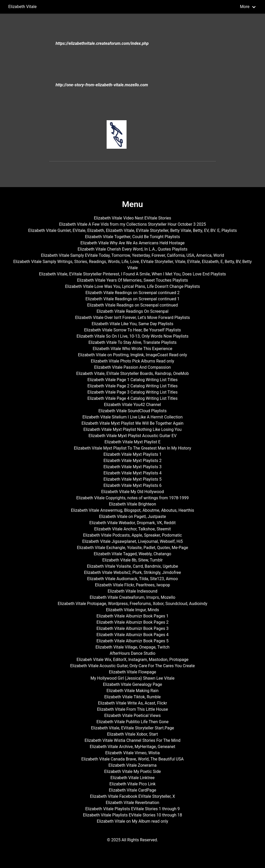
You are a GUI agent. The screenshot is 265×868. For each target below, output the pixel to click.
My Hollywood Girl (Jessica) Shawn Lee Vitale (132, 678)
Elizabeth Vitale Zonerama (132, 765)
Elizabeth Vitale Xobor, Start (133, 734)
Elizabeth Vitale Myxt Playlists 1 (133, 454)
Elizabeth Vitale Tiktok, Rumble (132, 697)
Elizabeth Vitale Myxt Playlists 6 (133, 485)
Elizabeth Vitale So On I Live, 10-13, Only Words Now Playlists (132, 336)
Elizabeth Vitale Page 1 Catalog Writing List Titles (133, 380)
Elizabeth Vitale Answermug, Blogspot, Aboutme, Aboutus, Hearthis (132, 510)
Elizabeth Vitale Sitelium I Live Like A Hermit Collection (132, 417)
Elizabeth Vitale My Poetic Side (133, 771)
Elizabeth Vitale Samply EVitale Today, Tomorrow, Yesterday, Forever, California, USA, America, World (132, 255)
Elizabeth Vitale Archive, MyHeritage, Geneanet (133, 747)
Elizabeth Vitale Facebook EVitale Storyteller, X (133, 796)
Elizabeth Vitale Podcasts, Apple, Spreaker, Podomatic (132, 535)
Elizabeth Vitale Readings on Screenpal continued (132, 305)
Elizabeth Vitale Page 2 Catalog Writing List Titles (133, 386)
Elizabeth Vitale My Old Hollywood (132, 492)
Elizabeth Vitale (22, 7)
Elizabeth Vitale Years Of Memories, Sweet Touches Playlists (132, 280)
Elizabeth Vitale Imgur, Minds (132, 610)
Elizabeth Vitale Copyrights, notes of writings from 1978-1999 (132, 498)
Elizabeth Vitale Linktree (132, 778)
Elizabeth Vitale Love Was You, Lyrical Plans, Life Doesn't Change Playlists (132, 286)
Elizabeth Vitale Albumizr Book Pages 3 (132, 628)
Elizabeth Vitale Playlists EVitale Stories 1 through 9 (132, 809)
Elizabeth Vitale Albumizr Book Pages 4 (132, 635)
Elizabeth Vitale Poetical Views (132, 716)
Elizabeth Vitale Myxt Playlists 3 (133, 467)
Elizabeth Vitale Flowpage (132, 672)
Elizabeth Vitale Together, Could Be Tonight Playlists (132, 237)
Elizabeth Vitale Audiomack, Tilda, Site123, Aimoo (133, 579)
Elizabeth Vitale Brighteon (132, 504)
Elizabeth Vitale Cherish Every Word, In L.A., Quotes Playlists (132, 249)
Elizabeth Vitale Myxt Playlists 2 (133, 461)
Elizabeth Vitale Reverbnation (133, 803)
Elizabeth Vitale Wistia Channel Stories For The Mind (133, 740)
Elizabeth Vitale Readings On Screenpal (132, 311)
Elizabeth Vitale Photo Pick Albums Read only (132, 361)
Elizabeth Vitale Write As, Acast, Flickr (133, 703)
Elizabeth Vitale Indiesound (132, 591)
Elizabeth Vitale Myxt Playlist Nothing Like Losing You (132, 429)
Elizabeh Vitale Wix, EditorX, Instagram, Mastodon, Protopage (132, 660)
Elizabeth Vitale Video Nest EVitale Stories (133, 218)
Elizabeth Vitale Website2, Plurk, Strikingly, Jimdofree (133, 572)
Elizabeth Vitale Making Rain (132, 691)
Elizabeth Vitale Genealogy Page (132, 684)
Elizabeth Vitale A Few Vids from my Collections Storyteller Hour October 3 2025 (132, 224)
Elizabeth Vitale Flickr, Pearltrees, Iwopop (132, 585)
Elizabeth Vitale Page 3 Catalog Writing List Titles (133, 392)
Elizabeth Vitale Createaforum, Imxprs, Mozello (132, 597)
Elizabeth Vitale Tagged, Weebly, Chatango (132, 554)
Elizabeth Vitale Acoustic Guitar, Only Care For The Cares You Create (132, 666)
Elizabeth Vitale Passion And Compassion (132, 367)
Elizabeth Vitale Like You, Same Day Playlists (132, 324)
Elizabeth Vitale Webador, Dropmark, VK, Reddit (132, 523)
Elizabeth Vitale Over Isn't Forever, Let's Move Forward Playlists (132, 318)
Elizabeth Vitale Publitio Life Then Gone (132, 722)
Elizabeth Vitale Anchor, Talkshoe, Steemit (132, 529)
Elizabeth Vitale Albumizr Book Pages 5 (132, 641)
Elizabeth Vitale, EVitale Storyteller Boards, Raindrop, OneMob (133, 373)
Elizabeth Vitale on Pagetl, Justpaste (133, 517)
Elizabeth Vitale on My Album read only (132, 821)
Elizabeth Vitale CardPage (133, 790)
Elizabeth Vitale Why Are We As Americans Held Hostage (133, 243)
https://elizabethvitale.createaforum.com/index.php (102, 43)
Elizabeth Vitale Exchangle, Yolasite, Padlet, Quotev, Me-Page (132, 548)
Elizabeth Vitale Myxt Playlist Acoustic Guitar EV (132, 436)
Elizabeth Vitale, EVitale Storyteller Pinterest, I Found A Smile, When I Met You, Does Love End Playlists (132, 274)
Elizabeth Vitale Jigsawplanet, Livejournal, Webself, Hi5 (133, 541)
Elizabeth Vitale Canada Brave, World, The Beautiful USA (132, 759)
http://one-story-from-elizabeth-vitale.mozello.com (102, 85)
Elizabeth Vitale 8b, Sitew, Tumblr (132, 560)
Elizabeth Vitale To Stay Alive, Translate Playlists (133, 342)
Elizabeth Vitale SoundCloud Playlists (132, 411)
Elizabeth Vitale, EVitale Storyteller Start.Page (132, 728)
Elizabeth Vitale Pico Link (132, 784)
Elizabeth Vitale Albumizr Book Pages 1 (132, 616)
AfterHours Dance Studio (133, 653)
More (245, 7)
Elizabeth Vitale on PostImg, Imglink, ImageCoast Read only (132, 355)
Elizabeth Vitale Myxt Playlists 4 (133, 473)
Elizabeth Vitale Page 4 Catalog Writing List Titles (133, 398)
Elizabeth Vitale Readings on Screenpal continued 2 (132, 293)
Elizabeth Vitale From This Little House (132, 709)
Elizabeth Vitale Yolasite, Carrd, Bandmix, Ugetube (132, 566)
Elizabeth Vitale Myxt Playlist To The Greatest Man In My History (132, 448)
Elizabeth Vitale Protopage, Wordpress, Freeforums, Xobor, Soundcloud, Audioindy (132, 604)
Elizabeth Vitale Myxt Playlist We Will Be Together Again (132, 423)
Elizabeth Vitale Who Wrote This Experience (132, 349)
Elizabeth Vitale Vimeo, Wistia (132, 753)
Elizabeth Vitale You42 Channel (132, 405)
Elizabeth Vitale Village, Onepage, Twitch (132, 647)
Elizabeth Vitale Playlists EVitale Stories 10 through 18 (132, 815)
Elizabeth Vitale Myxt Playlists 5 (133, 479)
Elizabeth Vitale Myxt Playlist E (133, 442)
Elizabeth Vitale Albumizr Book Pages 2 (132, 622)
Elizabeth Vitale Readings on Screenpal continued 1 (132, 299)
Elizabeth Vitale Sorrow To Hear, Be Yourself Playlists (132, 330)
